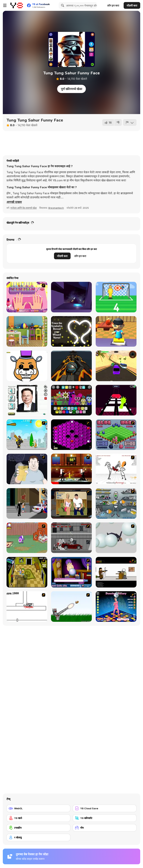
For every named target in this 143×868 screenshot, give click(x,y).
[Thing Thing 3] (71, 538)
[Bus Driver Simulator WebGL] (116, 366)
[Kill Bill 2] (71, 469)
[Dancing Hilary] (116, 607)
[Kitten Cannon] (71, 607)
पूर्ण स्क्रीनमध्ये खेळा (71, 89)
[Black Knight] (27, 435)
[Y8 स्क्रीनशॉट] (105, 818)
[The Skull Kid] (116, 572)
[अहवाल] (130, 122)
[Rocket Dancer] (71, 297)
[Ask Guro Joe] (71, 572)
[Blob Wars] (116, 435)
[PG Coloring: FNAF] (27, 366)
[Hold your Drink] (27, 469)
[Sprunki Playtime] (71, 400)
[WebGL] (38, 808)
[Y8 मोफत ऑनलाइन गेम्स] (17, 5)
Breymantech (56, 208)
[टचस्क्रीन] (38, 828)
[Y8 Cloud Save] (105, 808)
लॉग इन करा (113, 5)
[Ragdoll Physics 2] (116, 538)
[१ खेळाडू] (38, 837)
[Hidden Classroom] (27, 331)
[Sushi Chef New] (116, 331)
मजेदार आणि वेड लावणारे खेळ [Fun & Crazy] (24, 208)
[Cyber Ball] (71, 366)
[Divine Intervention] (27, 503)
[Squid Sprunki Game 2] (116, 400)
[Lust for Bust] (71, 503)
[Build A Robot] (116, 503)
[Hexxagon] (71, 435)
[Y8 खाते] (38, 818)
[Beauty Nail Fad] (27, 297)
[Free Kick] (116, 297)
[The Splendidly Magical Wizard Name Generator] (71, 331)
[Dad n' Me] (27, 538)
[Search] (62, 5)
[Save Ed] (27, 572)
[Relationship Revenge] (116, 469)
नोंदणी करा (132, 5)
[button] (14, 202)
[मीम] (105, 828)
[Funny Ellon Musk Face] (27, 400)
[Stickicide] (27, 607)
